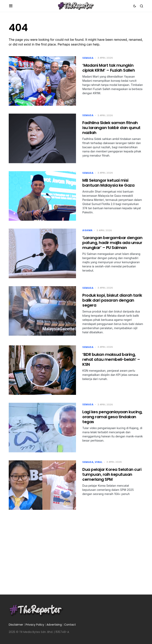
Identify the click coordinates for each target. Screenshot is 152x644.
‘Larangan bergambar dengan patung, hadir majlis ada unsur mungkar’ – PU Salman (112, 243)
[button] (11, 6)
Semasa (88, 58)
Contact (70, 625)
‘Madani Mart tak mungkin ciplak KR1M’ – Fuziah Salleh (109, 68)
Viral (99, 462)
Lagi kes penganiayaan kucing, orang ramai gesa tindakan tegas (112, 417)
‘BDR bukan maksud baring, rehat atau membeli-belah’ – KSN (111, 359)
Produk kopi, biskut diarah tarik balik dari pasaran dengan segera (112, 300)
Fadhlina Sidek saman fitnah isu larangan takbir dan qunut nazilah (111, 128)
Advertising (54, 625)
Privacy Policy (35, 625)
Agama (87, 230)
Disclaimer (16, 625)
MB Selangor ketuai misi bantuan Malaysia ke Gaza (108, 183)
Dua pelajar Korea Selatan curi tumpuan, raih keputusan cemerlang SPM (112, 474)
